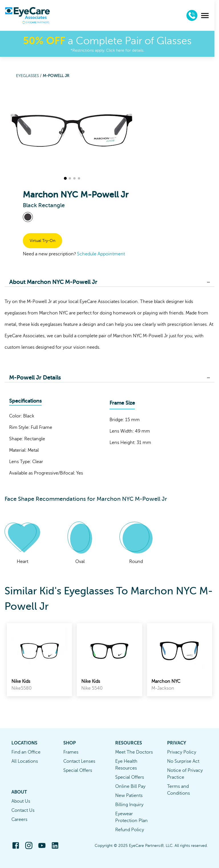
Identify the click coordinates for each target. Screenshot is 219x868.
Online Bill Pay (130, 786)
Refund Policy (130, 830)
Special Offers (78, 770)
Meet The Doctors (134, 752)
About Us (21, 801)
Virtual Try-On (42, 241)
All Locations (25, 761)
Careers (19, 819)
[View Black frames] (28, 217)
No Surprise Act (183, 761)
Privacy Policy (182, 752)
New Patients (129, 796)
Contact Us (23, 810)
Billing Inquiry (129, 805)
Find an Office (26, 752)
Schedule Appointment (101, 254)
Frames (71, 752)
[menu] (209, 16)
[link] (39, 660)
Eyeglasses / (29, 76)
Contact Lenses (79, 761)
